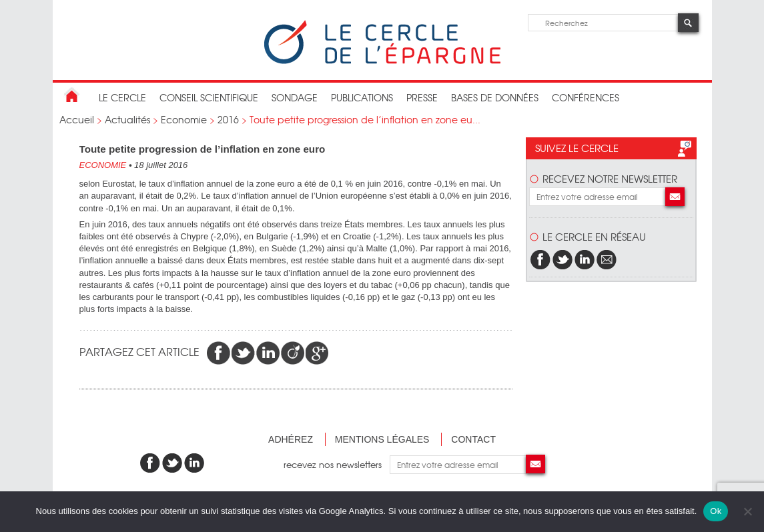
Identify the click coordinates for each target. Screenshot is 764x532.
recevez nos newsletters (337, 464)
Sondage (295, 97)
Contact (473, 439)
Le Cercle (122, 97)
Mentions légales (382, 439)
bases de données (495, 97)
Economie (184, 119)
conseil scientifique (209, 97)
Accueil (77, 119)
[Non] (747, 511)
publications (362, 97)
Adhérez (291, 439)
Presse (422, 97)
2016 (228, 119)
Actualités (127, 119)
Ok (716, 511)
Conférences (586, 97)
